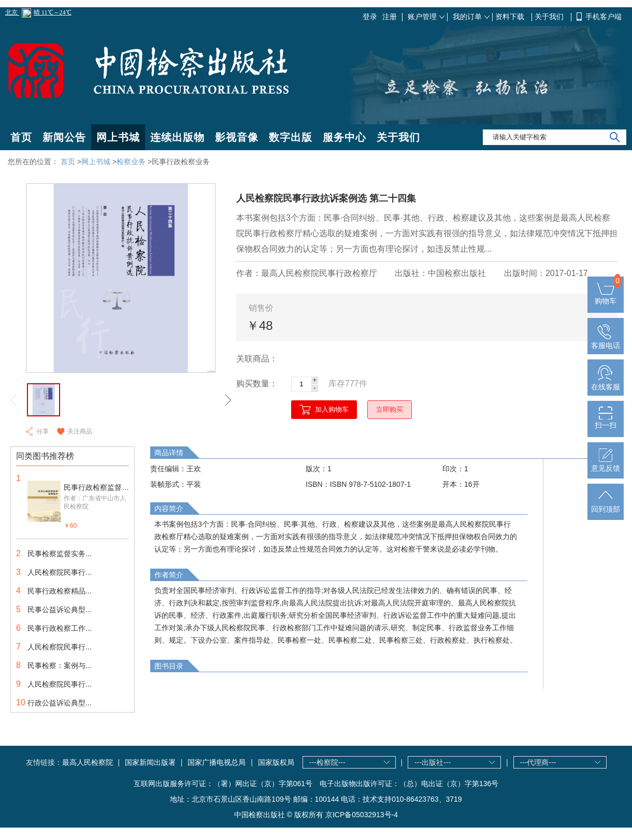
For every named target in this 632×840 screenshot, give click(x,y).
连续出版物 (177, 137)
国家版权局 (276, 762)
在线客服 (606, 383)
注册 (390, 17)
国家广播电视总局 (217, 762)
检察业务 (131, 162)
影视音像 (237, 137)
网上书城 (118, 137)
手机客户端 (604, 17)
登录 (370, 17)
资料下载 (511, 17)
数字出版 (291, 137)
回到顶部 (606, 505)
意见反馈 (606, 464)
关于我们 (550, 17)
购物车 (606, 297)
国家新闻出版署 (150, 762)
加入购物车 (332, 409)
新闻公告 (64, 137)
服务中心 (344, 137)
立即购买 (390, 409)
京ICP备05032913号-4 (362, 815)
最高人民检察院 (88, 762)
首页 (21, 137)
